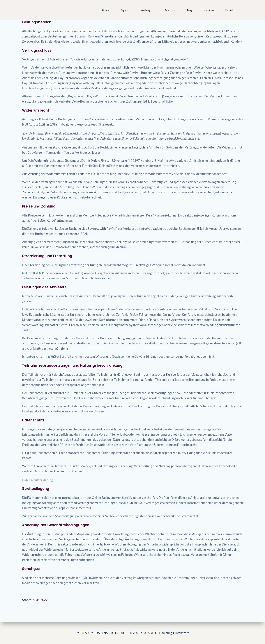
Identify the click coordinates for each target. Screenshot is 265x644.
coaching (147, 10)
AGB (124, 633)
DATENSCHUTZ (107, 633)
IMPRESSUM (84, 633)
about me (209, 10)
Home (106, 10)
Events (170, 10)
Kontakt (230, 10)
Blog (190, 10)
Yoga (124, 10)
